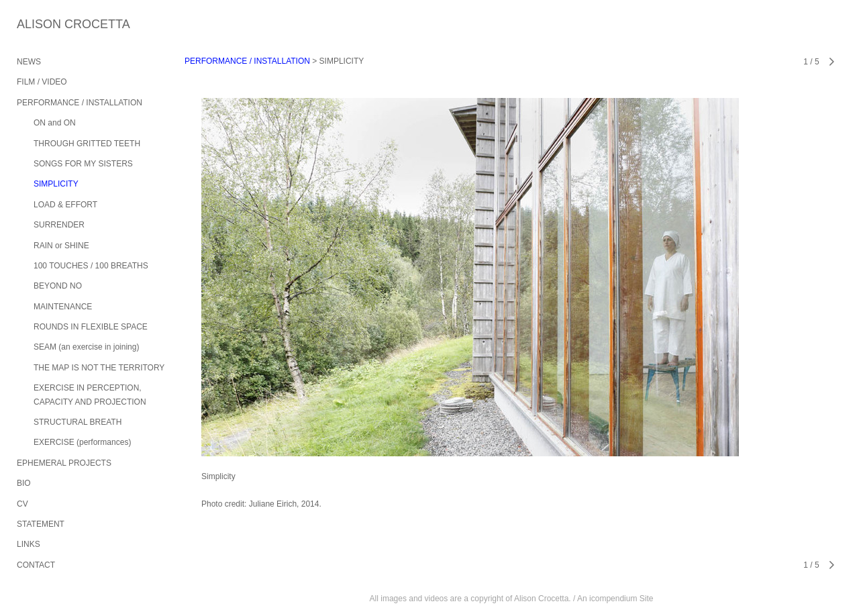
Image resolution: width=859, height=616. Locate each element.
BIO (24, 483)
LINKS (29, 544)
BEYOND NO (58, 286)
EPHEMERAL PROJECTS (64, 463)
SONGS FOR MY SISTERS (83, 164)
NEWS (29, 62)
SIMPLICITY (56, 184)
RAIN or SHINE (61, 246)
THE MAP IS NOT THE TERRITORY (99, 368)
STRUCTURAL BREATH (78, 422)
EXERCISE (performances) (82, 442)
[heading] (50, 24)
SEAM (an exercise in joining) (86, 347)
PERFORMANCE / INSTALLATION (80, 103)
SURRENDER (59, 225)
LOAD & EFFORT (65, 205)
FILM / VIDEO (42, 82)
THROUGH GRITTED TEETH (87, 144)
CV (22, 504)
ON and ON (55, 123)
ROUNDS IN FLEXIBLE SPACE (91, 327)
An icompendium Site (615, 599)
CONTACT (36, 565)
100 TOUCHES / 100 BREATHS (91, 266)
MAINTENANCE (63, 307)
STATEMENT (41, 524)
